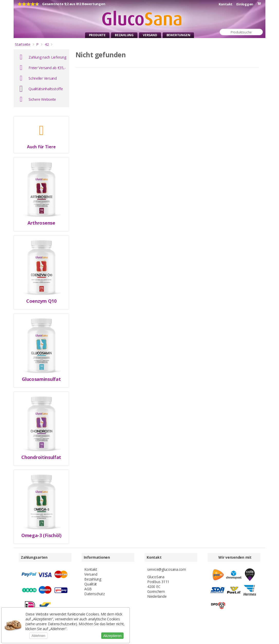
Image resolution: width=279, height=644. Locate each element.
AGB (88, 589)
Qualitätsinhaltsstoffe (46, 89)
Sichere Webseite (42, 99)
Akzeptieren (112, 636)
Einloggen (245, 4)
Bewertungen (178, 35)
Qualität (91, 584)
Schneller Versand (43, 78)
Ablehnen (38, 636)
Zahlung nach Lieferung (47, 57)
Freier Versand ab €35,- (47, 68)
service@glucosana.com (167, 569)
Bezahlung (124, 35)
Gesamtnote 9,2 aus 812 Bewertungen (74, 4)
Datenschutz (94, 594)
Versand (150, 35)
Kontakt (226, 4)
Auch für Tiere (41, 147)
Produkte (97, 35)
